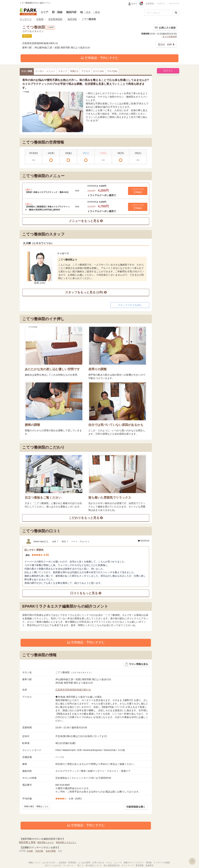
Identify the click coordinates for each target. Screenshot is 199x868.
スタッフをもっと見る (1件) (86, 292)
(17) (74, 71)
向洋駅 (30, 851)
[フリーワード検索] (159, 13)
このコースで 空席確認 (138, 191)
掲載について (35, 863)
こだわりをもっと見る (86, 518)
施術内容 (71, 12)
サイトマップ (128, 865)
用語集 (149, 863)
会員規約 (62, 863)
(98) (112, 71)
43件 (165, 44)
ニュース (118, 863)
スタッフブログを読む (130, 305)
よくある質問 (84, 863)
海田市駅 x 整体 (27, 842)
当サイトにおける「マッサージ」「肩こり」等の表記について (73, 865)
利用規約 (72, 863)
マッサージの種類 (162, 863)
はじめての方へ (50, 863)
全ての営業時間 (170, 37)
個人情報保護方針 (112, 865)
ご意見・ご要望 (90, 12)
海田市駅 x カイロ (45, 842)
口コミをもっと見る (86, 593)
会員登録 (150, 4)
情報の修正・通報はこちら (36, 806)
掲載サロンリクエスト (134, 863)
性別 (134, 4)
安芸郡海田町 (55, 19)
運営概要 (140, 865)
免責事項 (149, 865)
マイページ (174, 4)
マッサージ (26, 19)
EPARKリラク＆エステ (28, 12)
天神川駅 (39, 851)
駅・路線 (57, 12)
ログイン (161, 4)
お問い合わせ (98, 863)
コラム (109, 863)
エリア (44, 12)
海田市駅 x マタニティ (66, 842)
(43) (98, 71)
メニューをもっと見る (86, 221)
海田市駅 (72, 19)
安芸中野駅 (51, 851)
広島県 (40, 19)
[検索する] (176, 13)
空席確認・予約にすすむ (99, 58)
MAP (50, 27)
